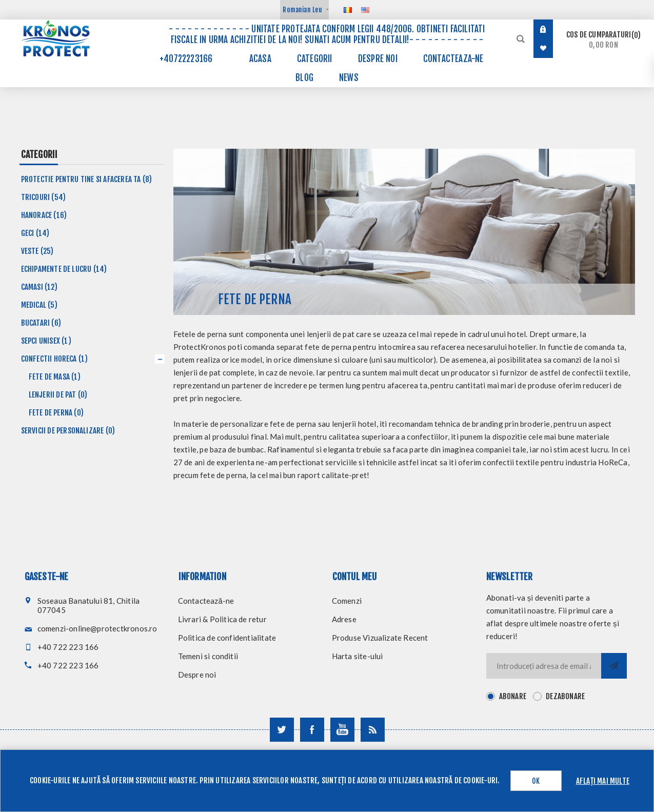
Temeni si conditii (208, 656)
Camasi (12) (39, 287)
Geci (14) (35, 233)
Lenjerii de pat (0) (58, 395)
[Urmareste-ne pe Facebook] (312, 730)
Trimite (614, 666)
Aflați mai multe (603, 781)
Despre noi (197, 675)
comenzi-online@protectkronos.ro (97, 628)
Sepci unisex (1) (46, 341)
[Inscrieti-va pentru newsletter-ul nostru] (544, 666)
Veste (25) (37, 251)
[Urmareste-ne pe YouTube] (342, 730)
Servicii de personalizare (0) (68, 431)
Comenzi (347, 601)
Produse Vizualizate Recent (380, 638)
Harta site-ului (358, 656)
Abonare (513, 696)
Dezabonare (565, 696)
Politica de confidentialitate (227, 638)
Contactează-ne (206, 601)
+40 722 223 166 (68, 647)
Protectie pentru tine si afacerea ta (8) (87, 179)
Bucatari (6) (41, 323)
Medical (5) (39, 305)
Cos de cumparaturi (603, 40)
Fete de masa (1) (55, 377)
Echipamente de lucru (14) (64, 269)
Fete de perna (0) (56, 413)
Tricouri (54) (44, 197)
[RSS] (373, 730)
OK (536, 781)
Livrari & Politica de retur (222, 619)
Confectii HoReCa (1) (55, 359)
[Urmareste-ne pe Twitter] (282, 730)
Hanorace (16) (44, 215)
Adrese (344, 619)
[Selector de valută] (304, 10)
